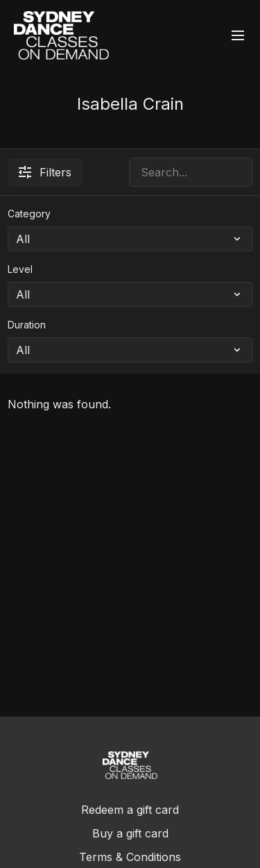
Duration (27, 325)
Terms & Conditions (130, 857)
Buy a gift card (130, 833)
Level (20, 269)
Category (29, 214)
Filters (45, 172)
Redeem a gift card (130, 810)
